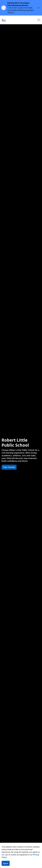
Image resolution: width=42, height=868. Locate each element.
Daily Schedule (9, 467)
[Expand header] (39, 20)
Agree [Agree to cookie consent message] (6, 863)
